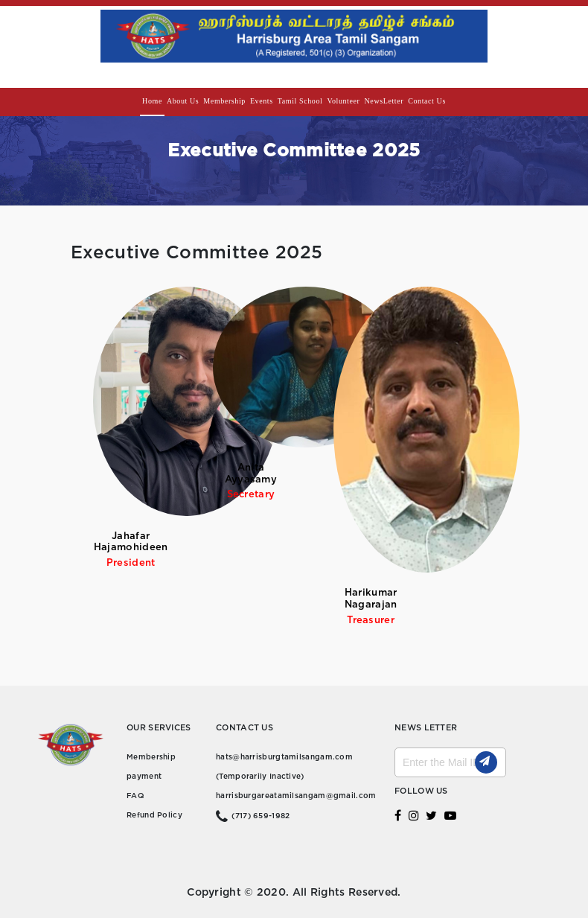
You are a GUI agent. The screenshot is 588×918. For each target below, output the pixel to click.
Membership (224, 101)
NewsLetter (384, 101)
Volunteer (343, 101)
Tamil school (300, 101)
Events (262, 101)
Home (152, 101)
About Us (183, 101)
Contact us (427, 101)
